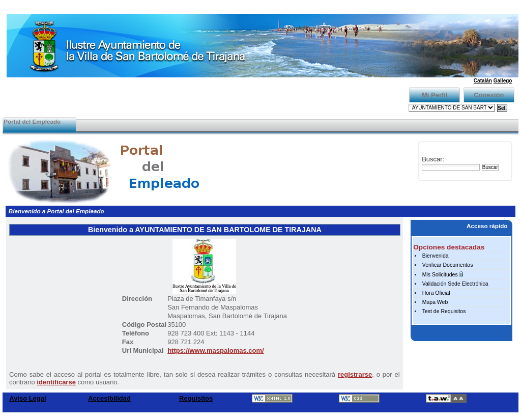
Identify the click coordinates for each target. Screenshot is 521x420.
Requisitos (196, 398)
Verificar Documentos (448, 265)
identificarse (56, 382)
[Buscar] (451, 167)
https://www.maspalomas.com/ (216, 351)
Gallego (503, 81)
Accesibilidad (109, 398)
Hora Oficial (436, 293)
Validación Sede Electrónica (455, 284)
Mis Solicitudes (440, 275)
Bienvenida (436, 256)
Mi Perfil (435, 95)
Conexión (489, 95)
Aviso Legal (27, 398)
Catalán (483, 81)
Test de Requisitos (444, 311)
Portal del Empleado (32, 121)
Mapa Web (435, 302)
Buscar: (433, 159)
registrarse (355, 374)
